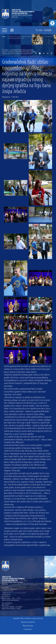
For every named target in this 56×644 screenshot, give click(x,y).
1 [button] (36, 53)
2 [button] (40, 53)
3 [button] (44, 53)
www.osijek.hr (6, 597)
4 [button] (48, 53)
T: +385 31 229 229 (8, 591)
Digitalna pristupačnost (28, 622)
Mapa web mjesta (28, 626)
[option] (31, 38)
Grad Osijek (5, 50)
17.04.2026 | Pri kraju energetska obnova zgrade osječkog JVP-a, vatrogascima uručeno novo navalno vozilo (30, 38)
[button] (52, 23)
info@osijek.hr (6, 593)
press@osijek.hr (6, 595)
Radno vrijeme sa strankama (10, 600)
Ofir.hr (30, 629)
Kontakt (48, 30)
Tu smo (39, 30)
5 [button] (51, 53)
